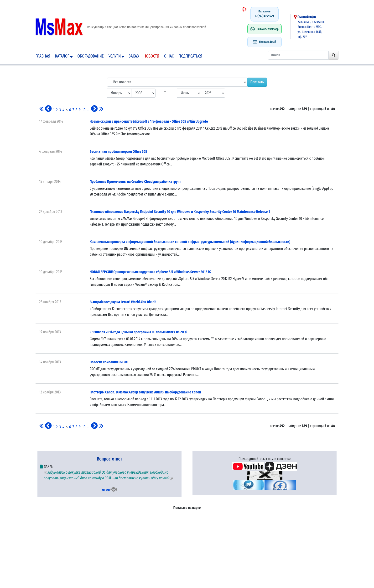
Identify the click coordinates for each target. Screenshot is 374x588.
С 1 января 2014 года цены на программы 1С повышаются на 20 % (139, 332)
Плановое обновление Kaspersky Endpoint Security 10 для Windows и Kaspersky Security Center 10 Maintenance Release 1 (180, 212)
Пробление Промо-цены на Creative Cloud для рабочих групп (136, 182)
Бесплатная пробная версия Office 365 (118, 151)
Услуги (116, 56)
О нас (169, 56)
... (88, 110)
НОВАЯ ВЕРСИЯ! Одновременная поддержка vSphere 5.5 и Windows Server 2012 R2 (151, 272)
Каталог (64, 56)
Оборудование (90, 56)
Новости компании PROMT (109, 362)
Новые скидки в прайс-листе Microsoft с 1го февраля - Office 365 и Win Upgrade (149, 121)
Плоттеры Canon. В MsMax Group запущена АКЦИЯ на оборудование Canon (145, 392)
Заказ (134, 56)
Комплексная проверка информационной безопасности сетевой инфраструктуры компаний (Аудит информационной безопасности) (190, 242)
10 (84, 110)
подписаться (190, 56)
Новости (151, 56)
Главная (43, 56)
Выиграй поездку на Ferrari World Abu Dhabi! (123, 302)
